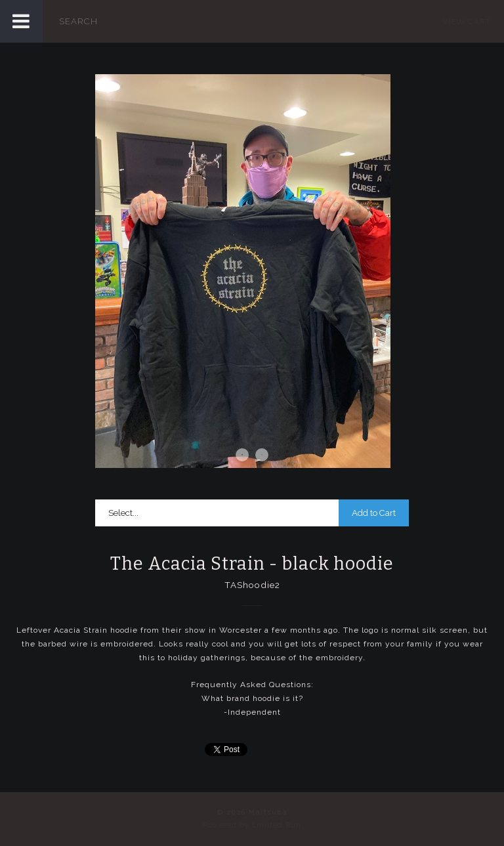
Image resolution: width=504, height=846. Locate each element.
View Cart (467, 22)
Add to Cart (374, 513)
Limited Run (277, 825)
